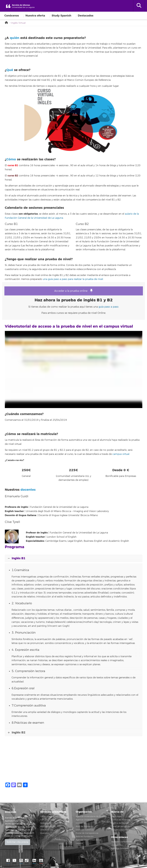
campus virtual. (121, 454)
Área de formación (85, 826)
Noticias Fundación (85, 837)
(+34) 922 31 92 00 (23, 833)
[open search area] (139, 6)
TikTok (27, 861)
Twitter (14, 861)
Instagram (21, 861)
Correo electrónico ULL (51, 816)
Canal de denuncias (121, 826)
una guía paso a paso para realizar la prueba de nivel (73, 279)
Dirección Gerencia (85, 830)
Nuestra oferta (35, 16)
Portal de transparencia (87, 833)
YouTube (41, 861)
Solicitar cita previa (17, 842)
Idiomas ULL (117, 845)
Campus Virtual (48, 820)
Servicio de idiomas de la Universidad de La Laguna (20, 6)
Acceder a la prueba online (73, 293)
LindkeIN (34, 861)
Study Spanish (61, 16)
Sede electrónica (48, 823)
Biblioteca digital (48, 826)
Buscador (45, 833)
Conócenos (12, 16)
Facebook (8, 861)
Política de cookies (120, 823)
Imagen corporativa (120, 830)
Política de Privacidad (121, 820)
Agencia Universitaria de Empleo (91, 816)
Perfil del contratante (121, 842)
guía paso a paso (102, 306)
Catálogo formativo (120, 848)
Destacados (86, 16)
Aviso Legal (116, 816)
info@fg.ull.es (27, 836)
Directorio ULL (47, 830)
